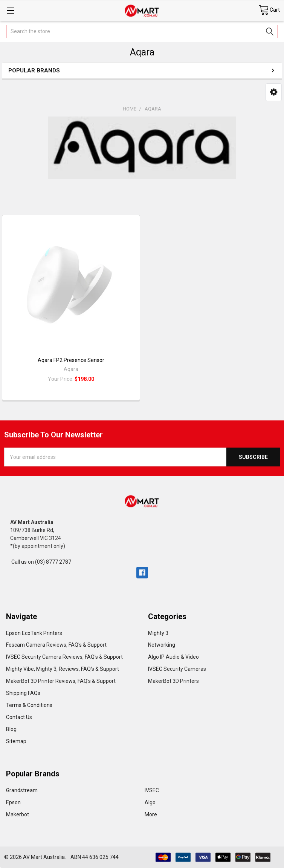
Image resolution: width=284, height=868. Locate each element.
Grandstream (22, 790)
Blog (11, 729)
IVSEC (152, 790)
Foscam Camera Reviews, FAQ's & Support (56, 645)
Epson (13, 802)
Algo (150, 802)
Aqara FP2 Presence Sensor (71, 360)
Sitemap (16, 741)
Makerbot (18, 814)
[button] (274, 92)
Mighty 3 (158, 633)
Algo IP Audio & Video (173, 657)
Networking (162, 645)
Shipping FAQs (23, 693)
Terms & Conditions (29, 705)
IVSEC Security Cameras (177, 669)
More (151, 814)
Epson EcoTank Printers (34, 633)
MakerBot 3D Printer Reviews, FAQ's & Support (61, 681)
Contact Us (19, 717)
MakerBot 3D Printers (173, 681)
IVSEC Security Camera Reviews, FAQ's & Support (64, 657)
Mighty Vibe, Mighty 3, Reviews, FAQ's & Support (63, 669)
